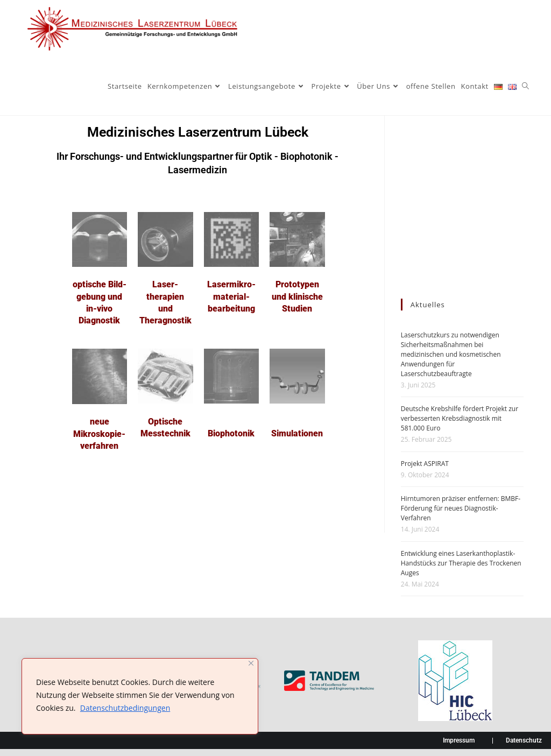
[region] (140, 696)
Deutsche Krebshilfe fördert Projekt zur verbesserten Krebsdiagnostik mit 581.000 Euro (460, 418)
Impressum (459, 740)
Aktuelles (428, 305)
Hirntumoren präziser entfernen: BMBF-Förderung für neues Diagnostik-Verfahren (461, 508)
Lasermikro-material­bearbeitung (231, 296)
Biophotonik (231, 433)
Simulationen (297, 433)
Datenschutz (524, 740)
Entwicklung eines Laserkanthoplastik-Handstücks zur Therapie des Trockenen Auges (461, 563)
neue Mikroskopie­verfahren (99, 434)
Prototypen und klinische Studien (297, 296)
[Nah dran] (251, 663)
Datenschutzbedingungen (125, 708)
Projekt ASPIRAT (425, 464)
